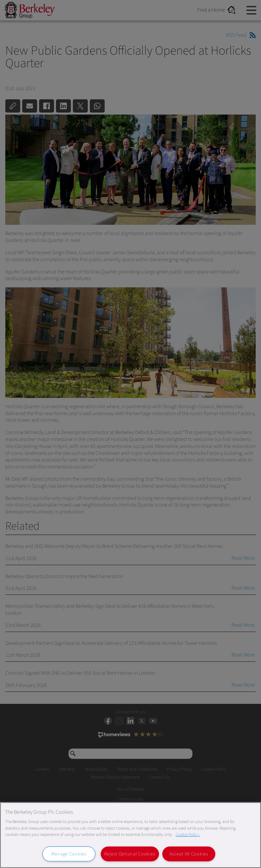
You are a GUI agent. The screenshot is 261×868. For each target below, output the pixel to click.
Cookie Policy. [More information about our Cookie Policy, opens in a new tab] (188, 835)
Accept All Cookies (189, 854)
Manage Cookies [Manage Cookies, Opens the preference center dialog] (69, 854)
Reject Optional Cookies (130, 854)
